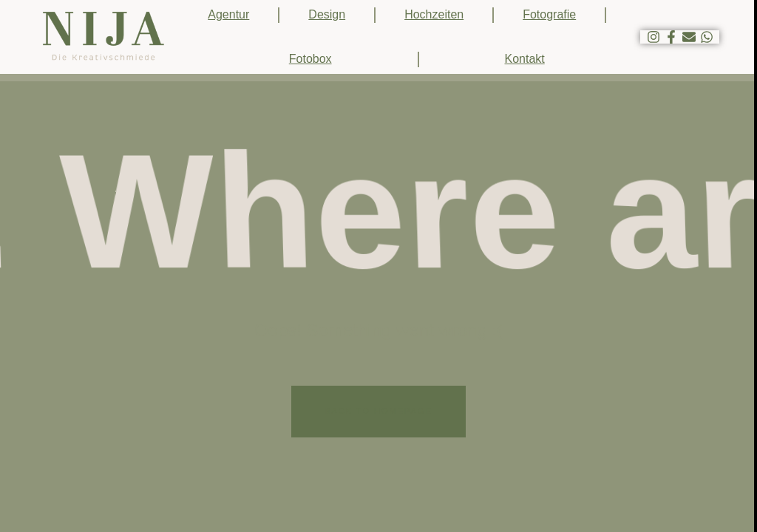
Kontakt (525, 59)
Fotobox (310, 59)
